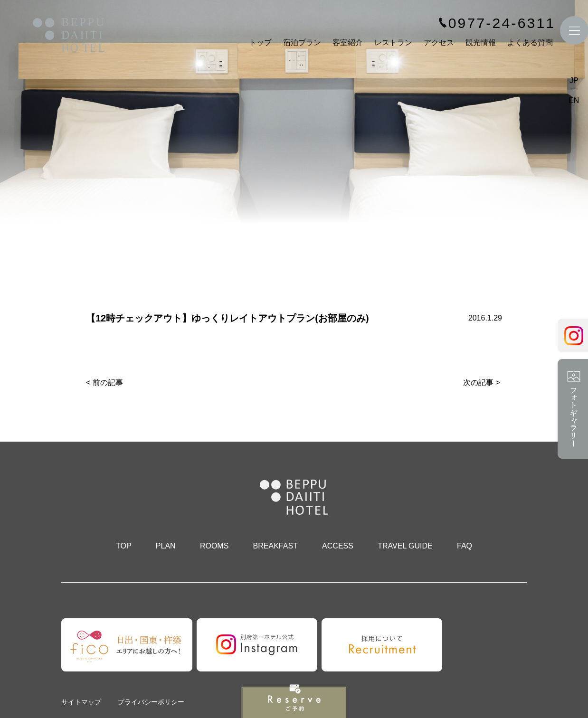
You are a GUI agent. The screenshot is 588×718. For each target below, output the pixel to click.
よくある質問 (530, 43)
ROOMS (214, 546)
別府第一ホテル (69, 36)
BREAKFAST (275, 546)
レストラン (393, 43)
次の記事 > (482, 383)
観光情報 (481, 43)
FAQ (465, 546)
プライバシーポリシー (151, 702)
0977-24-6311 (502, 24)
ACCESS (338, 546)
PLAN (166, 546)
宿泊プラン (302, 43)
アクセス (439, 43)
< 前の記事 (104, 383)
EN (574, 101)
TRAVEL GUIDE (405, 546)
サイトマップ (81, 702)
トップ (260, 43)
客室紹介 (348, 43)
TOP (124, 546)
